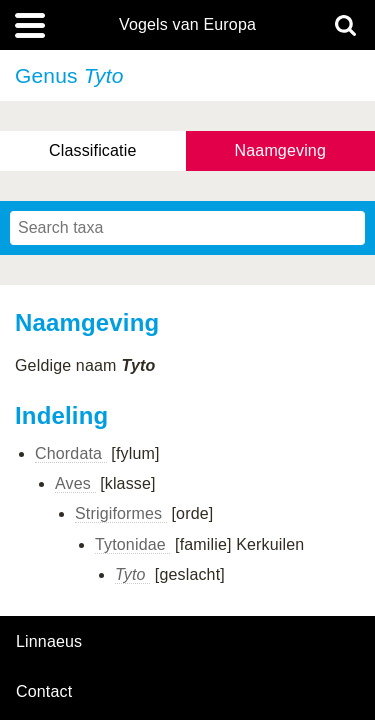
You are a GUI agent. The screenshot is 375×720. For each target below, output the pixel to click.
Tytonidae (132, 544)
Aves (75, 483)
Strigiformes (121, 513)
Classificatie (92, 150)
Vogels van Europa (187, 25)
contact (44, 691)
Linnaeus (49, 642)
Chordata (71, 453)
